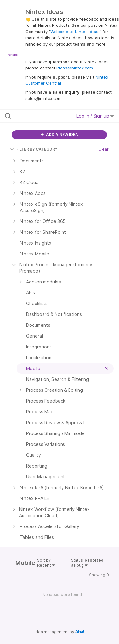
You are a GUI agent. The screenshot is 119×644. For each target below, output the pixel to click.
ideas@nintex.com (75, 68)
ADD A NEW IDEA (59, 135)
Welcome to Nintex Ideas (75, 32)
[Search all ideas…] (38, 116)
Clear (103, 149)
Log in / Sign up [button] (95, 116)
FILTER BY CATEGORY (34, 149)
